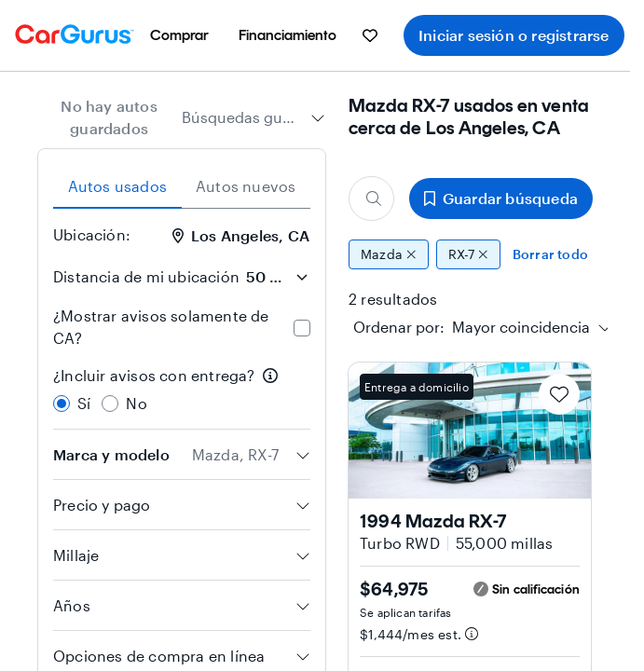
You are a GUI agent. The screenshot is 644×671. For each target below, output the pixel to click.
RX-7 (468, 254)
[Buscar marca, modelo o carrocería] (371, 199)
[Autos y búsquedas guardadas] (370, 35)
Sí (84, 403)
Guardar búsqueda (501, 198)
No (136, 403)
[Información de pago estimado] (472, 634)
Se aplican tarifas (406, 612)
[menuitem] (179, 35)
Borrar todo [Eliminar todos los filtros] (550, 254)
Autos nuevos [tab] (246, 186)
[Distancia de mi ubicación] (277, 277)
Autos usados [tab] (117, 186)
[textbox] (472, 327)
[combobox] (253, 117)
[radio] (62, 404)
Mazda (389, 254)
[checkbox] (302, 328)
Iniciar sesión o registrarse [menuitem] (514, 35)
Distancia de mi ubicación (146, 276)
